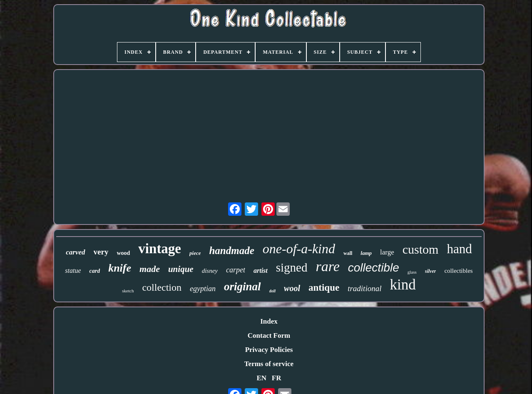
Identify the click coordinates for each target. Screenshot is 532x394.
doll (273, 291)
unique (181, 269)
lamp (366, 253)
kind (403, 285)
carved (75, 252)
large (387, 252)
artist (261, 271)
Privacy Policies (269, 350)
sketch (128, 291)
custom (421, 249)
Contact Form (269, 335)
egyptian (203, 289)
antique (324, 288)
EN (261, 378)
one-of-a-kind (299, 249)
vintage (160, 249)
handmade (231, 251)
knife (120, 268)
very (101, 252)
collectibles (458, 271)
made (150, 269)
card (94, 271)
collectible (374, 268)
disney (210, 271)
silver (431, 271)
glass (412, 272)
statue (73, 271)
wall (348, 253)
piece (195, 253)
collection (162, 287)
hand (459, 249)
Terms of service (269, 364)
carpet (236, 270)
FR (277, 378)
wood (123, 253)
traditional (364, 288)
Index (269, 321)
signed (292, 267)
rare (327, 266)
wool (292, 288)
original (242, 287)
